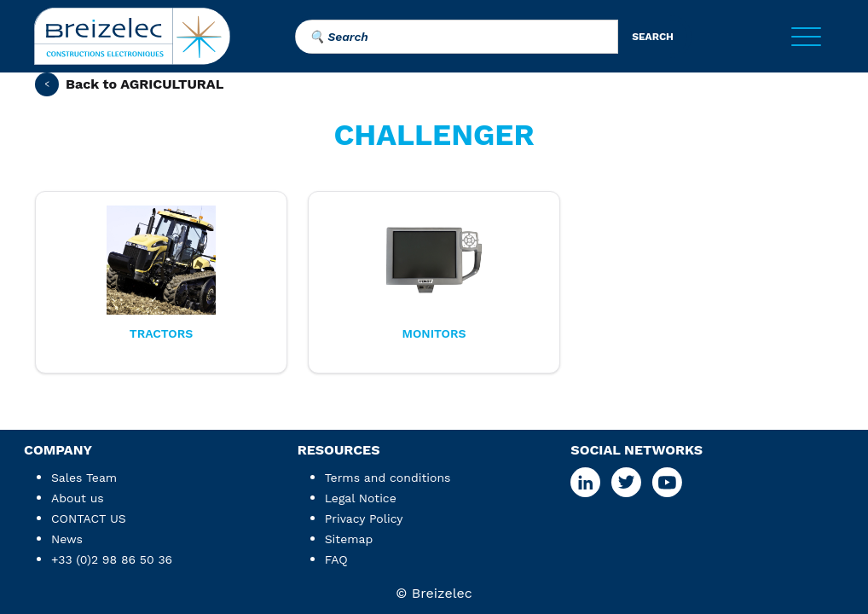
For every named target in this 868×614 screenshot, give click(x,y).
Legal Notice (361, 498)
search (653, 37)
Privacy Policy (364, 518)
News (67, 539)
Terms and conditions (388, 478)
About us (78, 498)
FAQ (336, 559)
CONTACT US (89, 518)
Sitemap (349, 539)
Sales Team (84, 478)
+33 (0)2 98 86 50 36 (112, 559)
